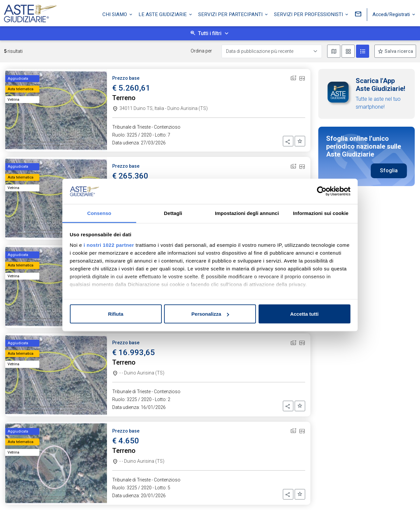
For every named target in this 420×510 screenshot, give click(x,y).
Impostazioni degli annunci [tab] (247, 213)
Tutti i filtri (210, 33)
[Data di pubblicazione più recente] (272, 51)
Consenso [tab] (99, 213)
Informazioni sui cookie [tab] (321, 213)
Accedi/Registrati (392, 14)
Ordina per (201, 51)
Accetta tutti (304, 314)
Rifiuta (116, 314)
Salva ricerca (398, 51)
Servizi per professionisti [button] (309, 14)
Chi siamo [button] (115, 14)
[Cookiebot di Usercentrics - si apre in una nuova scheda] (322, 191)
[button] (288, 141)
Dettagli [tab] (173, 213)
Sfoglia (389, 170)
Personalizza (210, 314)
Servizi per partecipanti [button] (231, 14)
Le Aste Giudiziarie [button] (163, 14)
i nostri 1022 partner (109, 245)
